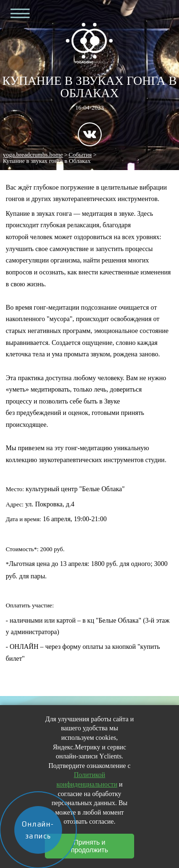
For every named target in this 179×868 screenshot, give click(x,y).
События (80, 155)
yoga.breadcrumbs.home (33, 155)
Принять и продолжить (90, 846)
